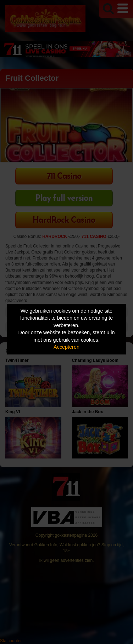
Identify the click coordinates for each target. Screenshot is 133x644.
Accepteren (66, 347)
